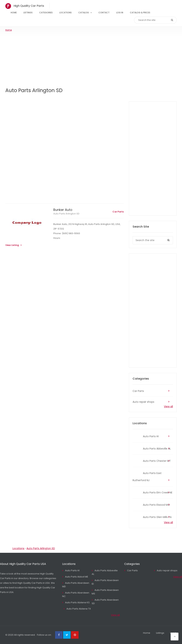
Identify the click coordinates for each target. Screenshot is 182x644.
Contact (104, 13)
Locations (65, 13)
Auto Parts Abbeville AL (157, 449)
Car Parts (118, 212)
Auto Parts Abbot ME (77, 577)
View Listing (12, 245)
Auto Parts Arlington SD (66, 214)
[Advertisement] (91, 58)
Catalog (84, 13)
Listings (28, 13)
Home (14, 13)
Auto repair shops (143, 402)
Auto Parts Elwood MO (156, 505)
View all (168, 406)
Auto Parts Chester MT (157, 461)
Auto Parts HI (151, 436)
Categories (46, 13)
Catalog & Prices (140, 13)
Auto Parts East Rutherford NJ (147, 477)
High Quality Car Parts (29, 6)
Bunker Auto (63, 210)
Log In (120, 13)
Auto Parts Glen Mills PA (157, 517)
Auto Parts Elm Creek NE (158, 493)
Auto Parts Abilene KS (77, 602)
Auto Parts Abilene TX (79, 609)
